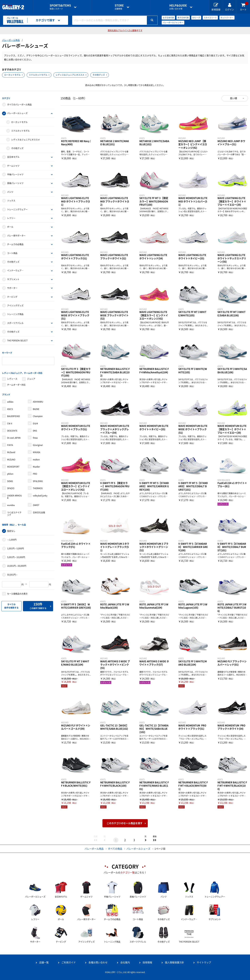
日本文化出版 (39, 510)
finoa (35, 436)
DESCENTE (12, 429)
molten (36, 457)
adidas (10, 400)
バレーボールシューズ (17, 113)
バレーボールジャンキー (173, 23)
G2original (38, 443)
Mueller (36, 465)
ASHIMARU (38, 400)
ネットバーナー (227, 18)
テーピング (12, 296)
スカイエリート (210, 18)
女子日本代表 (168, 18)
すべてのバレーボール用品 (19, 104)
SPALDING (38, 479)
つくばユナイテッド (14, 511)
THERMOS (38, 486)
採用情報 (147, 962)
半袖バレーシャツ (15, 174)
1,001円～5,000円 (15, 546)
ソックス (11, 200)
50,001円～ (12, 572)
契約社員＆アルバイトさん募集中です (125, 30)
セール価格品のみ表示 (17, 591)
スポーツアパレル (15, 323)
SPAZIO (11, 486)
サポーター (12, 288)
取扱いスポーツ (60, 7)
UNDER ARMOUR (15, 495)
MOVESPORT (13, 465)
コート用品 (12, 253)
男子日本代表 (183, 18)
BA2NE (36, 407)
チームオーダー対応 (16, 383)
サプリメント (13, 279)
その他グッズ (99, 75)
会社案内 (125, 962)
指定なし (11, 528)
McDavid (11, 450)
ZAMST (36, 503)
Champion (38, 414)
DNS (35, 429)
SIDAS (10, 479)
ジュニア (31, 377)
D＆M (35, 421)
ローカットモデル (12, 75)
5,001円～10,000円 (16, 555)
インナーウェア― (15, 270)
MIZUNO (11, 457)
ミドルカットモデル (38, 75)
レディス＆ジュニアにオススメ (70, 75)
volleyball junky (40, 493)
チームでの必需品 (15, 244)
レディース (12, 377)
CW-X (10, 421)
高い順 (233, 98)
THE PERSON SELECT (17, 340)
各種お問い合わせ (98, 962)
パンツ (10, 191)
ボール (10, 226)
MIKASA (37, 450)
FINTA (10, 443)
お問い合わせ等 (178, 7)
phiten (10, 472)
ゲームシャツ (13, 165)
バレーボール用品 (11, 40)
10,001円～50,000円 (17, 563)
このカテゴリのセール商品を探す (125, 823)
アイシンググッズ (15, 305)
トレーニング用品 (15, 314)
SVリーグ (196, 18)
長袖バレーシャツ (15, 183)
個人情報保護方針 (174, 962)
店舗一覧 (44, 962)
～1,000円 (12, 537)
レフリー (11, 218)
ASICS (10, 407)
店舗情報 (119, 7)
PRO (35, 472)
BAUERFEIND (13, 414)
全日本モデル (13, 156)
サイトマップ (204, 962)
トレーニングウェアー (17, 209)
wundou (11, 503)
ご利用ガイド (69, 962)
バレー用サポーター (16, 235)
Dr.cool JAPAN (14, 436)
